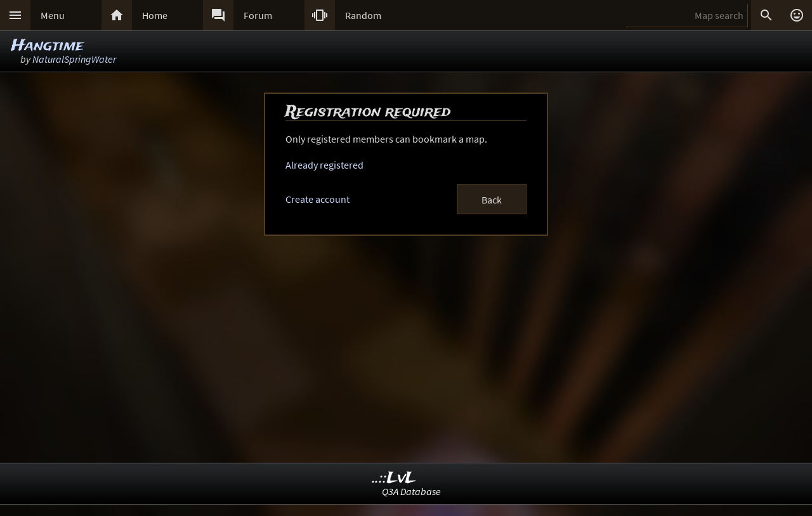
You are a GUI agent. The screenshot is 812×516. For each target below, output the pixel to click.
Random (363, 15)
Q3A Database (411, 491)
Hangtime (48, 46)
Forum (258, 15)
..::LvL (394, 478)
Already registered (324, 165)
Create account (318, 199)
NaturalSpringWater (74, 59)
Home (155, 15)
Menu (53, 15)
